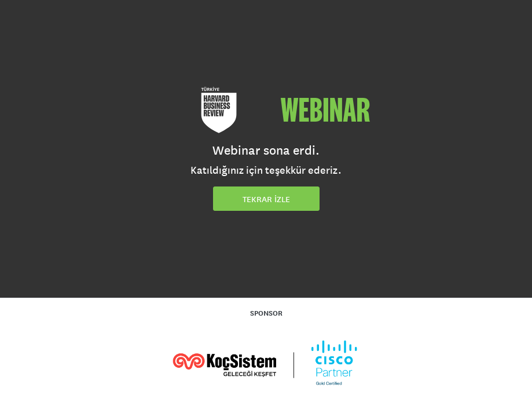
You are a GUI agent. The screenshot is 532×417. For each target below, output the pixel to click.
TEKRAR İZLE (266, 199)
